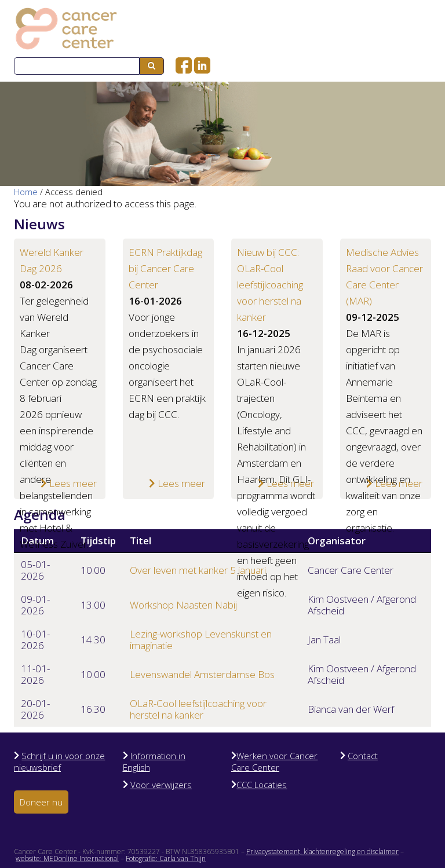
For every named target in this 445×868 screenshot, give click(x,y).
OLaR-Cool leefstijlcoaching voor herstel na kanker (198, 709)
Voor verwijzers (161, 785)
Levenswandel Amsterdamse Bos (202, 674)
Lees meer (69, 483)
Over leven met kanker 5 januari (198, 570)
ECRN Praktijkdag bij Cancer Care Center (165, 268)
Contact (363, 756)
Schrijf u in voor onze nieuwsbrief (59, 761)
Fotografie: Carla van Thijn (166, 858)
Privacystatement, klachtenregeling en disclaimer (322, 851)
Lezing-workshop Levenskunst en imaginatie (201, 640)
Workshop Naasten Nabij (183, 605)
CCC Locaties (262, 785)
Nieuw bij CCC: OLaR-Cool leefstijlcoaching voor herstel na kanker (270, 285)
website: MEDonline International (67, 858)
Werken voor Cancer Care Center (274, 761)
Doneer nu (41, 802)
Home (26, 192)
